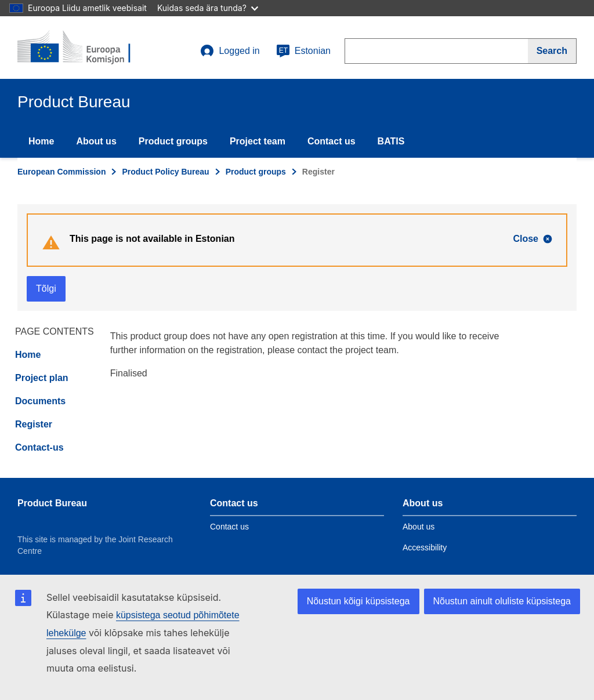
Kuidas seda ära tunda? (208, 8)
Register (34, 424)
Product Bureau (52, 503)
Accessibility (425, 547)
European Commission (61, 172)
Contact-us (39, 447)
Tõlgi (46, 289)
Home (41, 141)
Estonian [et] (303, 51)
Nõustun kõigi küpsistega (358, 601)
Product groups (173, 141)
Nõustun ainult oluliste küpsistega (502, 601)
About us (96, 141)
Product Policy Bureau (165, 172)
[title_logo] (88, 48)
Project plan (42, 378)
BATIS (391, 141)
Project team (258, 141)
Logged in (230, 51)
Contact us (332, 141)
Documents (40, 401)
